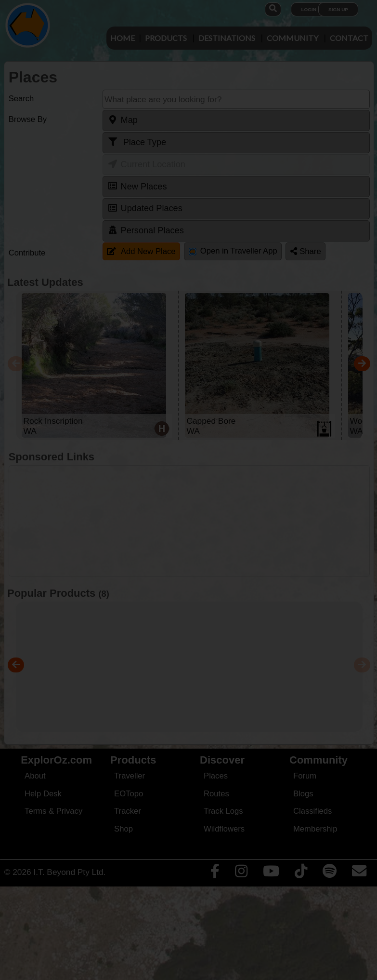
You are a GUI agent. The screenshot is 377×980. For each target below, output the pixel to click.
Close (279, 201)
